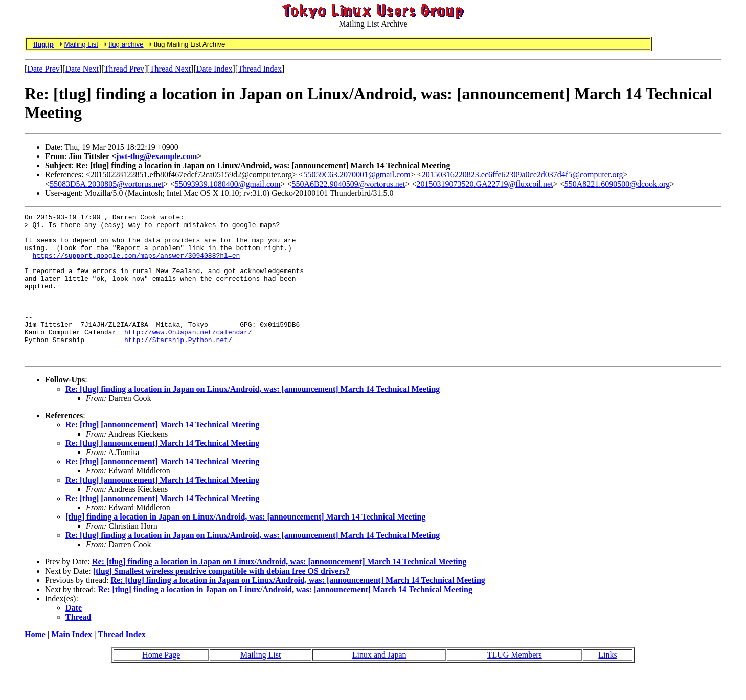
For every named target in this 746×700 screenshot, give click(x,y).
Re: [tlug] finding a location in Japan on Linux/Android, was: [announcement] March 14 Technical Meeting (253, 418)
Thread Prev (124, 69)
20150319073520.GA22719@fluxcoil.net (484, 184)
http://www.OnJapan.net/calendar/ (188, 356)
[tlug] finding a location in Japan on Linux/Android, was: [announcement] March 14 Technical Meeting (245, 546)
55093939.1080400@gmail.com (228, 184)
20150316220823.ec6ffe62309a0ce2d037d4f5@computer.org (523, 175)
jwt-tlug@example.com (156, 156)
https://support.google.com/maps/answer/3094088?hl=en (137, 264)
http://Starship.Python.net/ (178, 366)
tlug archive (126, 44)
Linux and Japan (379, 684)
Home (35, 663)
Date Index (214, 69)
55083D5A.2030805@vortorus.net (107, 184)
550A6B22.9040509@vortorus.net (349, 184)
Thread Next (170, 69)
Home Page (161, 684)
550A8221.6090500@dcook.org (617, 184)
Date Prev (43, 69)
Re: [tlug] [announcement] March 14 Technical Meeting (162, 454)
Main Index (72, 663)
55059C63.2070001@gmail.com (357, 175)
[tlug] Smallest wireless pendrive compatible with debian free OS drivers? (221, 600)
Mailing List (81, 44)
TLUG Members (515, 684)
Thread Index (260, 69)
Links (607, 684)
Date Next (82, 69)
